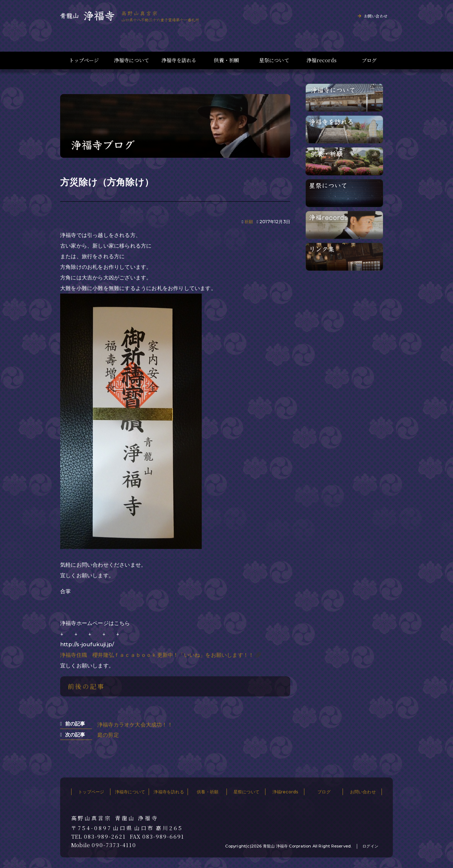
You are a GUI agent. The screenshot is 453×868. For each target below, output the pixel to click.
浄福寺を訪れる (179, 60)
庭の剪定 (108, 735)
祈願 (249, 222)
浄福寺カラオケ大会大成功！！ (135, 725)
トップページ (84, 60)
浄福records (322, 60)
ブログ (369, 60)
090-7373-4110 (114, 845)
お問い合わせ (376, 16)
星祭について (274, 60)
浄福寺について (131, 60)
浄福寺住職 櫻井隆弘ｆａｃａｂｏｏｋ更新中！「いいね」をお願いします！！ (157, 655)
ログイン (370, 846)
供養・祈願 (226, 60)
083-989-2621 (105, 837)
